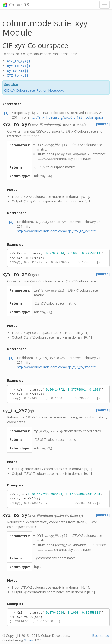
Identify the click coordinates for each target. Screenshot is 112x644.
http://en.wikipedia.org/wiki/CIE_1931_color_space (67, 116)
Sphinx (29, 639)
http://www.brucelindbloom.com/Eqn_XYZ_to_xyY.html (57, 230)
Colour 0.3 (16, 5)
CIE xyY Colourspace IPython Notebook (34, 89)
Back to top (101, 635)
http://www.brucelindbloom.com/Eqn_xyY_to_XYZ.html (57, 366)
